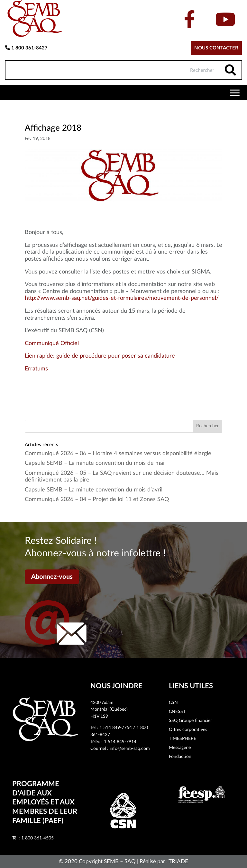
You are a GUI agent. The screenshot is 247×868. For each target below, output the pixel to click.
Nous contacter (216, 48)
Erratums (36, 369)
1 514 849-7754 (116, 728)
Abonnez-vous (52, 577)
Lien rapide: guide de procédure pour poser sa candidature (100, 356)
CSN (173, 703)
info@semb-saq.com (130, 749)
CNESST (177, 712)
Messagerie (180, 748)
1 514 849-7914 (120, 742)
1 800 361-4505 (37, 838)
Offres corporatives (188, 730)
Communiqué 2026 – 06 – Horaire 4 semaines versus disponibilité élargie (118, 454)
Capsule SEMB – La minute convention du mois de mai (95, 463)
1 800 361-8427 (26, 48)
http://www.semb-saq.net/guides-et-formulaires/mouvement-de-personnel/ (122, 298)
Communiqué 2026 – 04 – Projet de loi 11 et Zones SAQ (97, 499)
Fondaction (180, 757)
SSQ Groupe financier (190, 721)
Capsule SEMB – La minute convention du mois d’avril (94, 490)
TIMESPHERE (183, 739)
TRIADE (178, 861)
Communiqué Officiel (52, 343)
